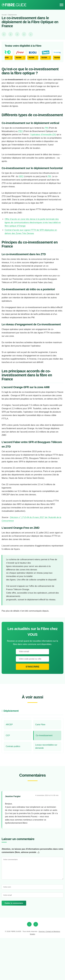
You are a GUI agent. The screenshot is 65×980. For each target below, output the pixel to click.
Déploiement (14, 15)
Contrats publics (13, 788)
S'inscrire (32, 708)
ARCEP (9, 766)
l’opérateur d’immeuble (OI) (46, 151)
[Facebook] (29, 966)
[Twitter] (36, 966)
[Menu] (61, 5)
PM (49, 144)
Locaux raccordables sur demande (47, 788)
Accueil (4, 15)
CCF (8, 777)
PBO (21, 147)
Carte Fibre (41, 766)
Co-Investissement (45, 777)
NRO (22, 200)
